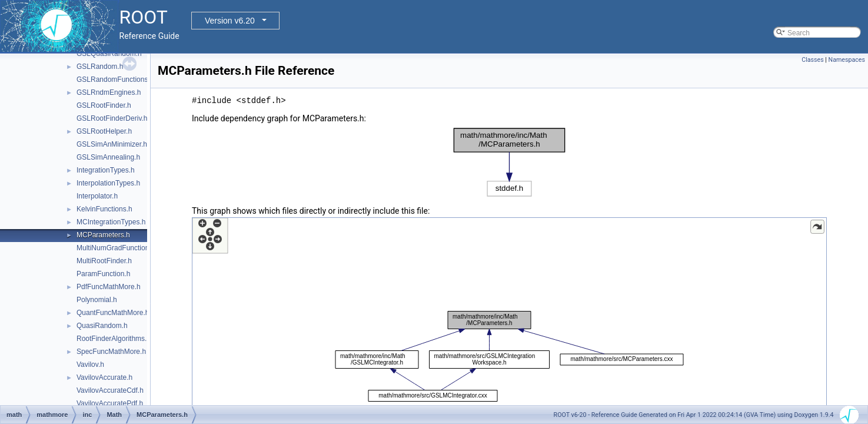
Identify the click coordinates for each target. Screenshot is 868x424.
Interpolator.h (97, 196)
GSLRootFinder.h (104, 105)
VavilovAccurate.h (104, 377)
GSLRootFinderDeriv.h (112, 118)
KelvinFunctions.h (104, 209)
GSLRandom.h (100, 67)
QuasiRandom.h (102, 326)
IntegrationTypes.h (106, 170)
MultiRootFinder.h (104, 261)
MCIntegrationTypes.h (111, 222)
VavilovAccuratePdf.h (110, 403)
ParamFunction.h (103, 274)
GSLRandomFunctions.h (115, 79)
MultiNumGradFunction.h (116, 248)
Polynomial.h (97, 300)
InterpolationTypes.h (108, 183)
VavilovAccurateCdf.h (110, 390)
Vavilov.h (90, 365)
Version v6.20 (230, 21)
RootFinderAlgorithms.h (114, 339)
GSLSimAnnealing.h (108, 157)
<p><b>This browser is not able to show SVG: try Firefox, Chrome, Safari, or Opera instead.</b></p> (509, 162)
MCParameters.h (103, 235)
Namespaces (847, 60)
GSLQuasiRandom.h (109, 54)
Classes (812, 60)
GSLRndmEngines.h (109, 92)
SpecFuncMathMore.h (111, 352)
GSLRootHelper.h (104, 131)
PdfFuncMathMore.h (109, 287)
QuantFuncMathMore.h (113, 313)
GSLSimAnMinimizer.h (112, 144)
